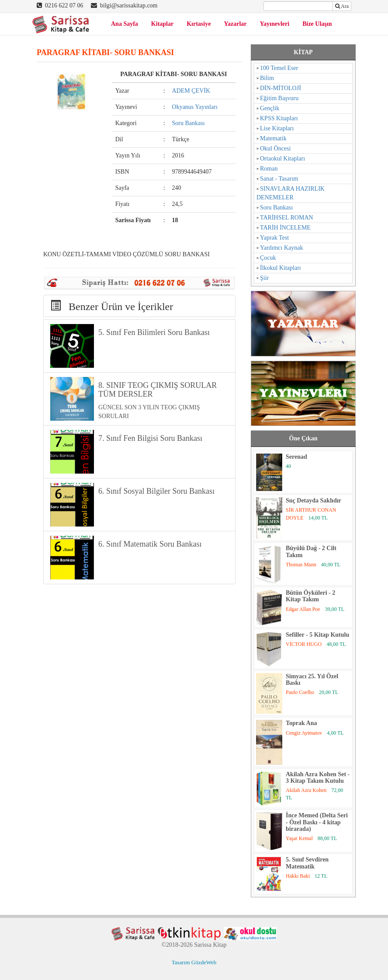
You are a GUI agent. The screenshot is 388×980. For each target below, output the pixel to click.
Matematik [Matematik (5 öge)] (273, 138)
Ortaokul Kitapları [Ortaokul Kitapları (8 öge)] (282, 159)
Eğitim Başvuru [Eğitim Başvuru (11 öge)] (279, 98)
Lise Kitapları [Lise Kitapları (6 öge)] (277, 128)
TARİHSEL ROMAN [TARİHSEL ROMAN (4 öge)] (287, 218)
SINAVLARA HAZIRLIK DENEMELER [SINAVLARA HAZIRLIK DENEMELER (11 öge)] (291, 193)
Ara (342, 6)
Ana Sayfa (125, 24)
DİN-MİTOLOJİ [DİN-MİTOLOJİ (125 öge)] (281, 88)
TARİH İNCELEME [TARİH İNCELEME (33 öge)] (285, 228)
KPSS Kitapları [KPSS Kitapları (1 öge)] (279, 118)
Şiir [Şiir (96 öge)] (264, 278)
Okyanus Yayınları (195, 107)
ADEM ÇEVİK (191, 91)
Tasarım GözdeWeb (194, 962)
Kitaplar (162, 24)
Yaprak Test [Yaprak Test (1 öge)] (274, 238)
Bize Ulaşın (317, 24)
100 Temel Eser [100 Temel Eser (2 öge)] (279, 68)
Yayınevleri (275, 24)
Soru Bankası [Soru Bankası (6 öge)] (276, 208)
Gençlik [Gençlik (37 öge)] (270, 108)
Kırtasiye (199, 24)
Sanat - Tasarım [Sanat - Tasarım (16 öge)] (279, 179)
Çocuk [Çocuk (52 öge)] (268, 258)
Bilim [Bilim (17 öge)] (267, 78)
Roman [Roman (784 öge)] (269, 169)
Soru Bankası (189, 123)
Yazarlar (235, 24)
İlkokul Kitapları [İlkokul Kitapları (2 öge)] (281, 268)
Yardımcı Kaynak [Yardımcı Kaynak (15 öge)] (282, 248)
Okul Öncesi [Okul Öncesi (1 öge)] (275, 148)
